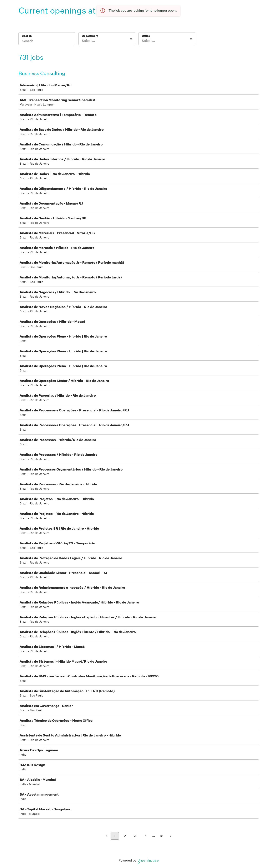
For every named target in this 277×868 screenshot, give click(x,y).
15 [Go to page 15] (162, 836)
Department (90, 36)
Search (27, 36)
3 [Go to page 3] (135, 836)
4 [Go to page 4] (146, 836)
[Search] (47, 41)
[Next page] (171, 836)
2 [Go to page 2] (125, 836)
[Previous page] (107, 836)
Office (146, 36)
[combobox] (82, 41)
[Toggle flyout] (131, 39)
